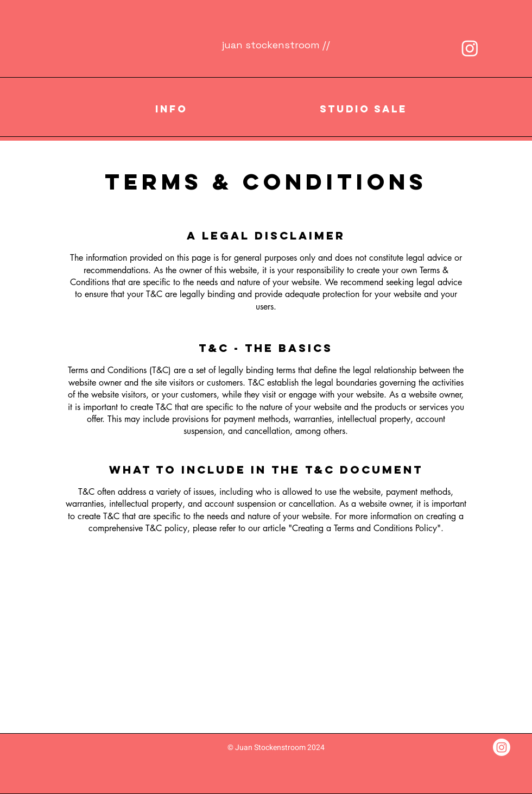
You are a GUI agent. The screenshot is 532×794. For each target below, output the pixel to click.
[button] (171, 109)
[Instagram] (470, 48)
